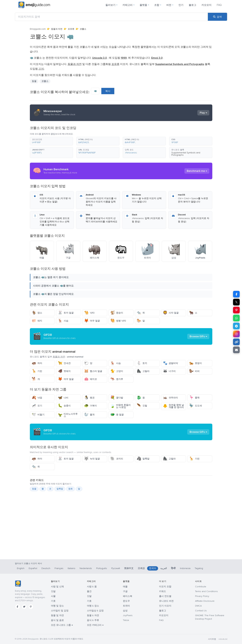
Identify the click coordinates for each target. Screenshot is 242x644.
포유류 (71, 29)
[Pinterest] (31, 607)
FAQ (219, 5)
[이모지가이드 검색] (111, 17)
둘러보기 (111, 5)
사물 (53, 596)
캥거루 (117, 379)
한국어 (153, 568)
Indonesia (185, 568)
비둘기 (38, 415)
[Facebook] (18, 607)
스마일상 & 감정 (95, 611)
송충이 (64, 406)
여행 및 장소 (57, 606)
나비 (63, 398)
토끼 (142, 363)
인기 (181, 5)
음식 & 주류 (93, 620)
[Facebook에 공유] (236, 294)
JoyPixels (128, 615)
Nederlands (86, 568)
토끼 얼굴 (66, 313)
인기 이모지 (165, 606)
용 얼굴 (117, 415)
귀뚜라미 (170, 398)
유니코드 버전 (166, 601)
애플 (125, 587)
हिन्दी (173, 568)
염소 (37, 313)
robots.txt (223, 639)
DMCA (198, 606)
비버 (194, 371)
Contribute (201, 587)
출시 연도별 (165, 596)
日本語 (141, 568)
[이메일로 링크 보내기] (236, 350)
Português (102, 568)
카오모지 (207, 5)
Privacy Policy (202, 596)
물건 (89, 591)
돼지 (37, 321)
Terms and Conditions (206, 591)
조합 (158, 5)
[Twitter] (24, 607)
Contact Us (201, 611)
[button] (51, 141)
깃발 (53, 591)
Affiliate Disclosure (205, 601)
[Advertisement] (121, 542)
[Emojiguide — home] (34, 5)
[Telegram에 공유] (236, 326)
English (21, 568)
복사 (108, 91)
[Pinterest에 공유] (236, 310)
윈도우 (126, 601)
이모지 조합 (165, 587)
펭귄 (89, 398)
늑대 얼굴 (92, 459)
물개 (89, 415)
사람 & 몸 (92, 587)
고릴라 (143, 371)
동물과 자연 (57, 29)
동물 (34, 81)
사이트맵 (212, 639)
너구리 (169, 371)
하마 (37, 363)
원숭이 (117, 313)
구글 (125, 591)
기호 (53, 601)
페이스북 (128, 596)
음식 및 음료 (57, 620)
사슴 (63, 321)
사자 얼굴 (171, 313)
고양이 (117, 371)
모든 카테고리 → (95, 625)
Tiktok (126, 620)
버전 (170, 5)
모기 (37, 406)
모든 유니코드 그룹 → (62, 625)
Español (33, 568)
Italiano (71, 568)
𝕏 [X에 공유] (236, 302)
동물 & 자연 (93, 615)
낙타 (89, 313)
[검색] (217, 17)
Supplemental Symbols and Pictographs (186, 154)
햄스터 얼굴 (93, 371)
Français (59, 568)
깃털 (142, 406)
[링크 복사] (236, 342)
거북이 (90, 406)
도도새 (195, 406)
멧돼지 (64, 371)
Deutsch (46, 568)
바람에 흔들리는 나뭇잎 (121, 406)
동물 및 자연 (57, 615)
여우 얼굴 (92, 321)
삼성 (125, 611)
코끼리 (117, 459)
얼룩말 (143, 459)
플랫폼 (144, 5)
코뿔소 (45, 81)
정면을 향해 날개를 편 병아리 (173, 406)
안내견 (64, 363)
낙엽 (37, 398)
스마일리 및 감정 (60, 611)
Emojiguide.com (38, 29)
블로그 (192, 5)
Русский (116, 568)
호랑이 (195, 363)
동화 (70, 489)
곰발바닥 (170, 363)
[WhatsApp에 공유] (236, 318)
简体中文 (129, 568)
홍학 (194, 398)
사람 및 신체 (57, 587)
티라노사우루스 (68, 415)
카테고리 (128, 5)
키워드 (163, 591)
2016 (41, 69)
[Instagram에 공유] (236, 334)
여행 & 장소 (93, 606)
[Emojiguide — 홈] (18, 584)
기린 (37, 371)
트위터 (126, 606)
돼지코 (90, 379)
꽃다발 (117, 398)
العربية (164, 568)
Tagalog (199, 568)
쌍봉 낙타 (118, 321)
